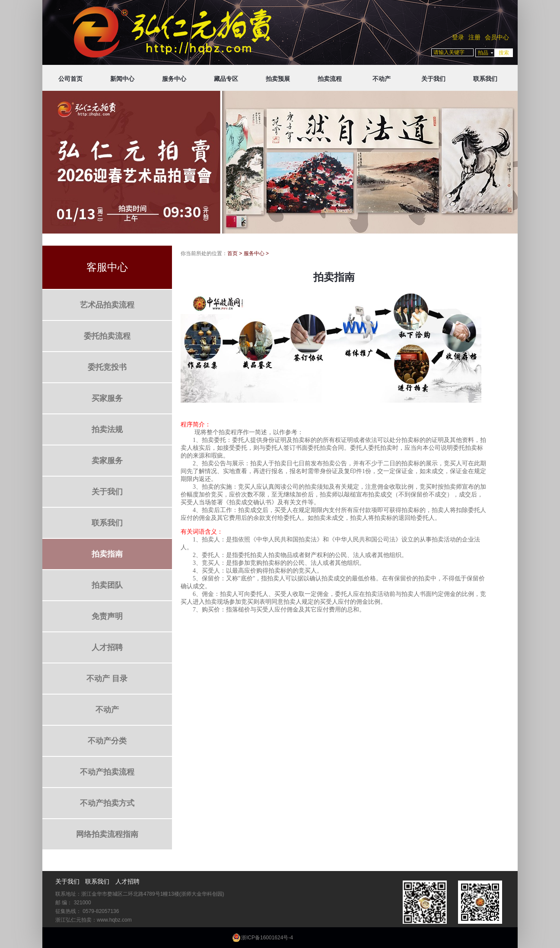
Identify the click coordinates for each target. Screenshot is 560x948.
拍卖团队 (107, 585)
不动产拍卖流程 (107, 772)
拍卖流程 (330, 79)
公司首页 (70, 79)
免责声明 (107, 616)
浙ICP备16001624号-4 (267, 938)
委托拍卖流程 (107, 336)
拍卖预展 (278, 79)
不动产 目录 (107, 679)
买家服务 (107, 398)
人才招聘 (107, 647)
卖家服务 (107, 461)
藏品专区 (226, 79)
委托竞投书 (107, 367)
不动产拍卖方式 (107, 803)
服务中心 (174, 79)
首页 (232, 253)
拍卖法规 (107, 429)
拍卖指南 (107, 554)
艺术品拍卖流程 (107, 305)
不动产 (382, 79)
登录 (458, 37)
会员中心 (497, 37)
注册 (474, 37)
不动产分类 (107, 741)
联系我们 (485, 79)
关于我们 (433, 79)
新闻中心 (122, 79)
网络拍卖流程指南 (107, 834)
